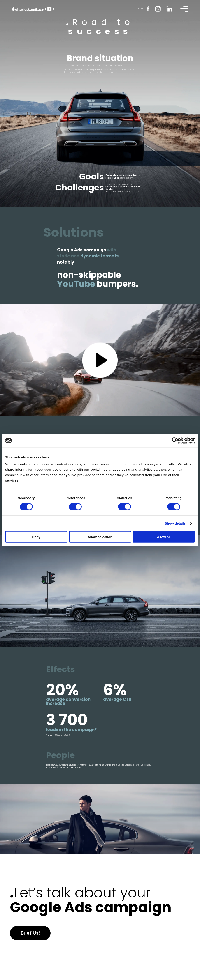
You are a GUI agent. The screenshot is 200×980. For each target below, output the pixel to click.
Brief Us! (30, 933)
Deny (36, 537)
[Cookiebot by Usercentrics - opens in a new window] (175, 441)
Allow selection (100, 537)
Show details (175, 523)
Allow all (164, 537)
